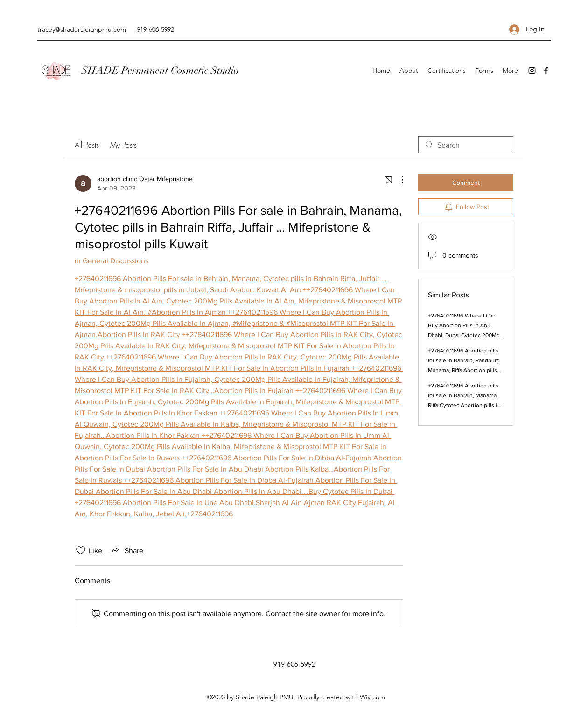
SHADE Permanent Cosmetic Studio (160, 70)
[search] (466, 145)
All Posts (87, 145)
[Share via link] (126, 550)
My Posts (123, 145)
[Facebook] (546, 70)
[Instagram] (532, 70)
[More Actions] (398, 180)
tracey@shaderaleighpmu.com (82, 29)
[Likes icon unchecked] (81, 550)
